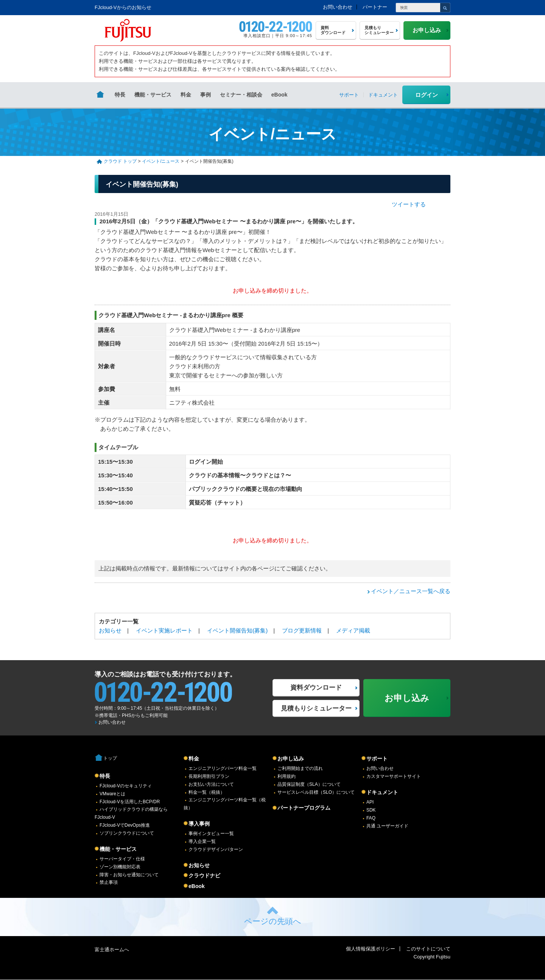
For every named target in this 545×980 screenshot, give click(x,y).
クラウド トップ (120, 161)
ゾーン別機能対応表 (120, 867)
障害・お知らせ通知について (129, 875)
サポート (377, 759)
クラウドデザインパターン (216, 849)
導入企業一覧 (202, 841)
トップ (110, 758)
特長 (120, 95)
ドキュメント (382, 792)
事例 (206, 95)
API (370, 802)
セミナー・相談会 (241, 95)
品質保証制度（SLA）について (309, 784)
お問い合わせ (338, 7)
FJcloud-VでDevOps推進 (125, 825)
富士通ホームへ (112, 950)
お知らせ (110, 630)
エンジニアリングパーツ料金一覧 (223, 768)
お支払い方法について (211, 784)
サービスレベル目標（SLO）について (316, 792)
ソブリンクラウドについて (127, 833)
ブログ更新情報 (302, 630)
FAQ (371, 818)
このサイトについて (428, 949)
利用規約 (287, 776)
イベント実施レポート (164, 630)
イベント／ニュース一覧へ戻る (411, 591)
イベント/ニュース (161, 161)
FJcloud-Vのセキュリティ (126, 786)
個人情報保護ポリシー (371, 949)
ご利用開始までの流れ (300, 768)
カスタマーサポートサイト (394, 776)
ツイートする (409, 204)
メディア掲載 (353, 630)
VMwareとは (112, 794)
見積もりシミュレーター (316, 708)
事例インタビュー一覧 (211, 834)
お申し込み (291, 759)
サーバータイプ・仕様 (122, 859)
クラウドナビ (204, 876)
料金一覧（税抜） (207, 792)
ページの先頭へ (273, 921)
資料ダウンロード (316, 688)
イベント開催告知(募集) (237, 630)
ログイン (427, 95)
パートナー (375, 7)
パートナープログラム (304, 808)
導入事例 (199, 824)
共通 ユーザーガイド (387, 826)
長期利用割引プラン (209, 776)
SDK (371, 810)
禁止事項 (109, 882)
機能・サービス (153, 95)
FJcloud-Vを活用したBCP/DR (130, 802)
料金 (186, 95)
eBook (280, 95)
